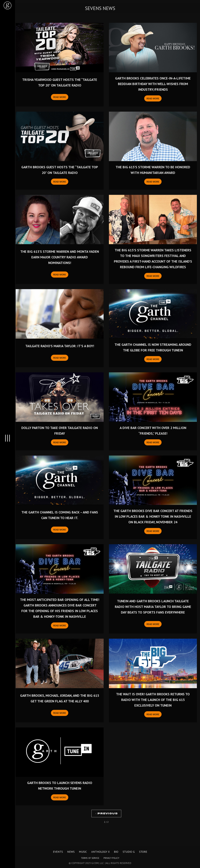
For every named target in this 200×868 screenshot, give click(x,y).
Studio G (129, 852)
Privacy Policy (111, 858)
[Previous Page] (106, 814)
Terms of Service (90, 858)
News (71, 852)
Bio (116, 852)
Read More (60, 97)
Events (58, 852)
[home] (7, 5)
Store (143, 852)
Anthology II (100, 852)
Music (83, 852)
